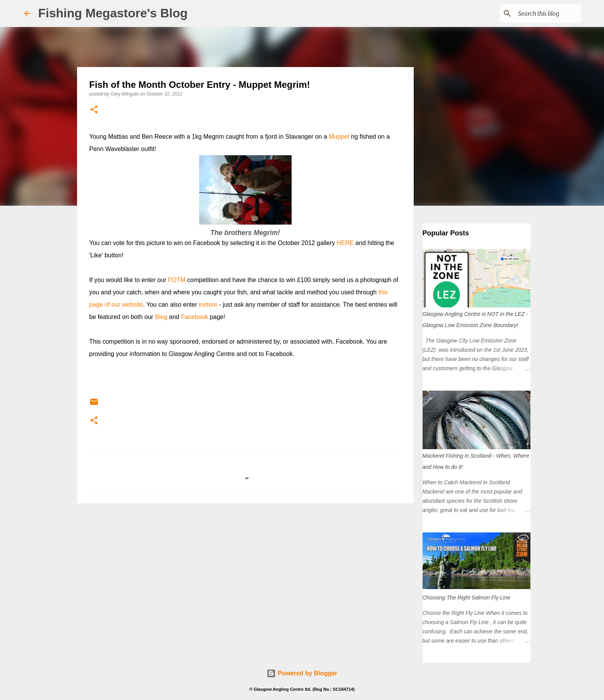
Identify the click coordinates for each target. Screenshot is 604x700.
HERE (345, 243)
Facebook (195, 317)
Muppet (339, 137)
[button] (94, 110)
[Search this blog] (541, 13)
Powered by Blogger (302, 673)
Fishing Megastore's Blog (113, 13)
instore (208, 305)
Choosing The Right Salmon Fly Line (466, 598)
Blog (161, 317)
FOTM (177, 280)
